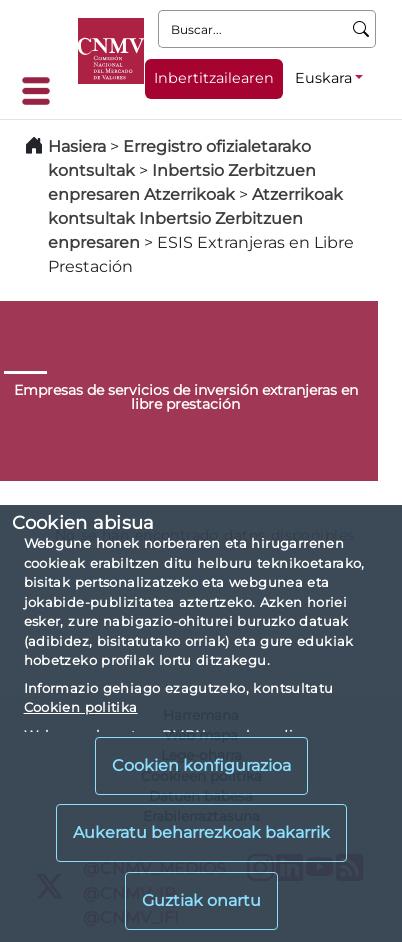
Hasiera (77, 146)
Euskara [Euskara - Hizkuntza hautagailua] (323, 78)
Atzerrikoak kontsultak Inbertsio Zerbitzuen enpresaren (195, 218)
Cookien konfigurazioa (201, 765)
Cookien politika (81, 707)
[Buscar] (361, 29)
